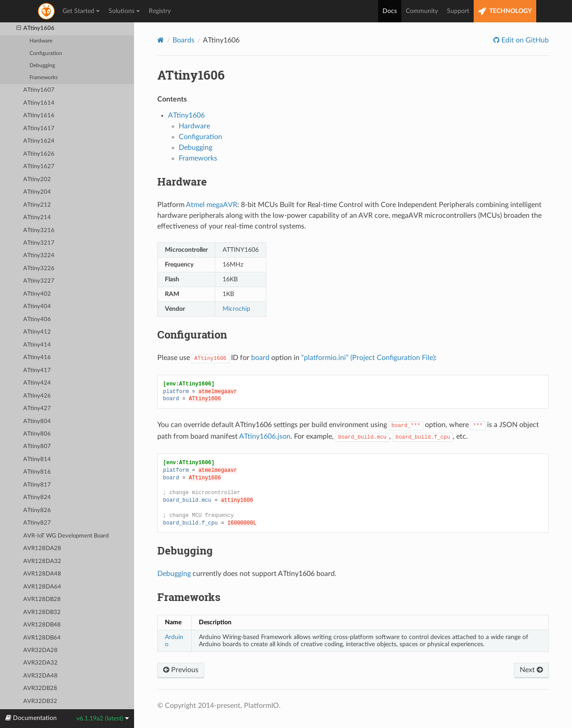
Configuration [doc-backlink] (192, 334)
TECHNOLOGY (505, 11)
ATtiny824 (37, 497)
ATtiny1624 (39, 141)
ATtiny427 (37, 408)
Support (458, 11)
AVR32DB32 (40, 701)
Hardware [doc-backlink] (182, 182)
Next (531, 670)
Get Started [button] (81, 11)
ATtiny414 (37, 345)
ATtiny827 (37, 523)
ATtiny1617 (39, 129)
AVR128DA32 (42, 561)
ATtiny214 (37, 218)
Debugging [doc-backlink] (185, 550)
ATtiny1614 (39, 103)
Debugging (42, 66)
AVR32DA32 (40, 663)
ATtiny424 (37, 383)
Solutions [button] (124, 11)
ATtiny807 (37, 447)
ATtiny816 (37, 472)
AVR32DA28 (40, 650)
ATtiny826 (37, 510)
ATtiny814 (37, 459)
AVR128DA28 (42, 548)
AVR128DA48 (42, 574)
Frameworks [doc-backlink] (189, 597)
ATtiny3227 (39, 281)
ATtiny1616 (39, 116)
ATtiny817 (37, 485)
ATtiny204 (37, 192)
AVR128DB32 (42, 612)
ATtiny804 (37, 421)
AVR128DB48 (42, 625)
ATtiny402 (37, 294)
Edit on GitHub (524, 40)
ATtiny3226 (39, 269)
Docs (390, 11)
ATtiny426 (37, 396)
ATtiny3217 (39, 243)
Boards (183, 40)
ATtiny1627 (39, 167)
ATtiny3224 (39, 256)
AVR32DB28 (40, 688)
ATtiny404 (37, 307)
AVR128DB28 (42, 599)
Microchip (236, 309)
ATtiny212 (37, 205)
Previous (181, 670)
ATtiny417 (37, 370)
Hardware (41, 41)
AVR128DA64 (42, 587)
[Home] (161, 40)
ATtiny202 (37, 180)
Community (422, 11)
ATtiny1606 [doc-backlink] (191, 75)
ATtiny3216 (39, 231)
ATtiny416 (37, 358)
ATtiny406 (37, 320)
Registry (160, 11)
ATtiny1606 (36, 29)
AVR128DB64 (42, 638)
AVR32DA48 (40, 676)
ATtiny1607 (39, 90)
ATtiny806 (37, 434)
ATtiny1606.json (265, 436)
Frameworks (44, 78)
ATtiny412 (37, 332)
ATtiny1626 (39, 154)
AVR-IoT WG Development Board (66, 536)
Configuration (46, 53)
